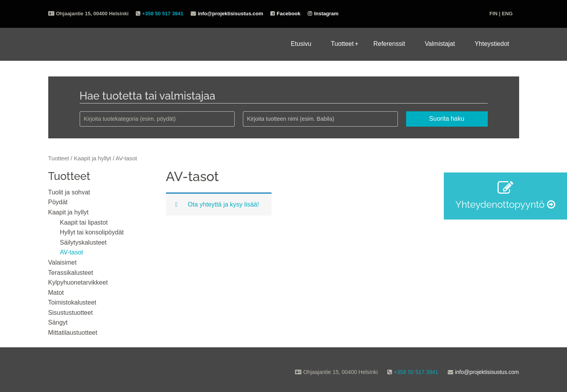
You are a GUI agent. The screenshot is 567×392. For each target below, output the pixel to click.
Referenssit (389, 44)
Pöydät (58, 202)
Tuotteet (342, 44)
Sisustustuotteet (71, 313)
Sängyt (58, 322)
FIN (493, 14)
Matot (56, 293)
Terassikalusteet (71, 273)
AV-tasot (72, 252)
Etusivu (301, 44)
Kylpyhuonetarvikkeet (78, 282)
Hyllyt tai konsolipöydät (92, 232)
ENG (507, 14)
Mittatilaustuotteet (73, 333)
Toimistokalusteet (72, 302)
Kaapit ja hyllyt (92, 158)
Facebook (289, 14)
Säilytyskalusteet (83, 242)
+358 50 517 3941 (163, 14)
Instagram (326, 14)
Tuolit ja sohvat (69, 192)
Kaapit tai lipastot (84, 222)
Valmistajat (440, 44)
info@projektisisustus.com (231, 14)
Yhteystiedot (492, 44)
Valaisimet (63, 262)
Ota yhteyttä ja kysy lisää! (223, 204)
